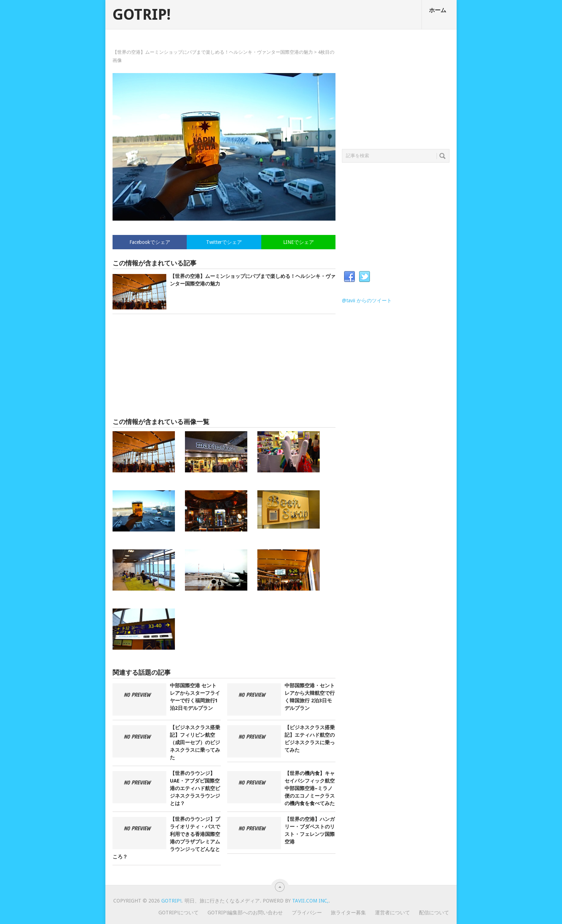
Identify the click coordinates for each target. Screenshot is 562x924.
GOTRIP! (142, 15)
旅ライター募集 (348, 913)
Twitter (365, 277)
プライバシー (307, 913)
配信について (434, 913)
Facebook (349, 277)
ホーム (438, 10)
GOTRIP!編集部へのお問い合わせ (245, 913)
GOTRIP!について (178, 913)
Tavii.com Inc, (310, 901)
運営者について (392, 913)
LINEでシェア (299, 242)
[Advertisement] (224, 366)
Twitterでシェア (224, 242)
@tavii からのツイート (367, 300)
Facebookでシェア (150, 242)
